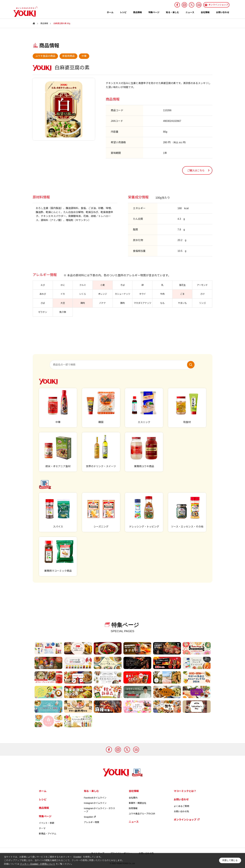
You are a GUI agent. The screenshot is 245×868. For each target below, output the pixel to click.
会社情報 (205, 12)
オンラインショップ (187, 820)
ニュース (190, 12)
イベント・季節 (47, 823)
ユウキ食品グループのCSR (142, 814)
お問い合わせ (223, 12)
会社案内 (133, 798)
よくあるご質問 (181, 806)
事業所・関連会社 (137, 803)
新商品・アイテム (48, 834)
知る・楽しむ (172, 12)
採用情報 (133, 808)
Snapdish (90, 817)
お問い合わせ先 (181, 811)
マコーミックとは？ (185, 791)
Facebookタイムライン (95, 798)
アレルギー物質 (92, 822)
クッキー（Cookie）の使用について (37, 864)
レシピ (123, 12)
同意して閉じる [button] (230, 860)
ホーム (110, 12)
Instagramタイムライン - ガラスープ (100, 810)
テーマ (42, 828)
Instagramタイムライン (95, 803)
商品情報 (137, 12)
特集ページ (154, 12)
